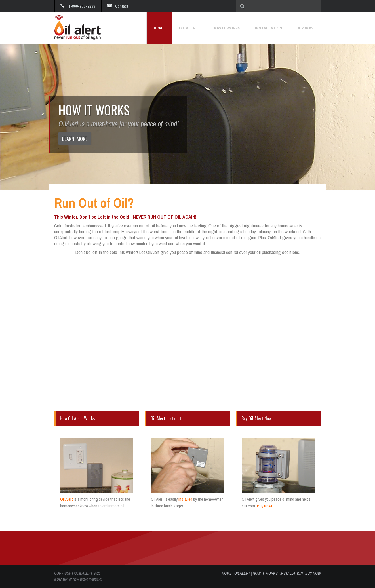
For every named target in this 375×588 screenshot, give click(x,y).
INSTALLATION (291, 573)
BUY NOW (313, 573)
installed (185, 499)
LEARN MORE (75, 139)
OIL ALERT (242, 573)
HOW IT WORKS (265, 573)
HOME (227, 573)
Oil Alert (67, 499)
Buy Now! (265, 506)
